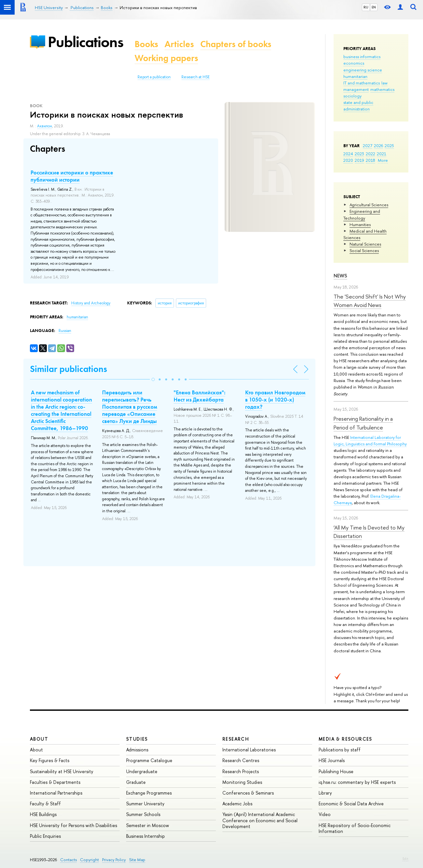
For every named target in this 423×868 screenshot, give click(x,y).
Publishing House (336, 771)
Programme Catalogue (149, 760)
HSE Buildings (43, 814)
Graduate (136, 782)
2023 (359, 154)
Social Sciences (364, 250)
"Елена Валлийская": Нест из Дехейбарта (199, 396)
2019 (359, 160)
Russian (65, 331)
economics (354, 63)
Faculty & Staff (45, 804)
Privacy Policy (114, 860)
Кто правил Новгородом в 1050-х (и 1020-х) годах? (275, 400)
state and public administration (358, 106)
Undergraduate (142, 771)
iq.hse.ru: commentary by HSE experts (357, 782)
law (384, 83)
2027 (368, 146)
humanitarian (355, 76)
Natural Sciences (365, 244)
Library (325, 793)
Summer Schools (143, 814)
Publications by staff (340, 750)
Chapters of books (236, 44)
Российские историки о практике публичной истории (72, 176)
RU (366, 7)
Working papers (166, 58)
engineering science (363, 70)
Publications (86, 42)
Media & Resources (345, 739)
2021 (382, 154)
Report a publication (154, 77)
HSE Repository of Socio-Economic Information (355, 828)
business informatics (362, 57)
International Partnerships (56, 793)
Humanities (360, 224)
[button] (153, 379)
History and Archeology (91, 303)
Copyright (89, 860)
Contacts (68, 860)
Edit (405, 859)
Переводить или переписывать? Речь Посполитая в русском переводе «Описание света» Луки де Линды (130, 407)
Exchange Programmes (149, 793)
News (340, 276)
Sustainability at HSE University (62, 771)
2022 (370, 154)
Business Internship (145, 836)
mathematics (382, 89)
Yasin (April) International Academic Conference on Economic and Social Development (260, 820)
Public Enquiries (45, 836)
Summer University (145, 804)
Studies (137, 739)
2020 (348, 160)
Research (236, 739)
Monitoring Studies (242, 782)
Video (325, 814)
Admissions (137, 750)
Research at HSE (196, 77)
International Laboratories (249, 750)
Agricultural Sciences (369, 205)
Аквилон (45, 126)
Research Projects (241, 771)
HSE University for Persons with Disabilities (73, 825)
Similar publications (68, 369)
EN (374, 7)
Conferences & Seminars (248, 793)
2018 (370, 160)
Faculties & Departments (55, 782)
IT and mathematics (362, 83)
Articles (179, 44)
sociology (352, 96)
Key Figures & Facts (50, 760)
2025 (389, 146)
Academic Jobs (237, 804)
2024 (348, 154)
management (356, 89)
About (39, 739)
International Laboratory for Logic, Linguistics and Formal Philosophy (370, 440)
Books (146, 44)
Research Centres (241, 760)
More (383, 160)
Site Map (137, 860)
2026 (378, 146)
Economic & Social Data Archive (351, 804)
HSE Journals (332, 760)
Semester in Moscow (148, 825)
